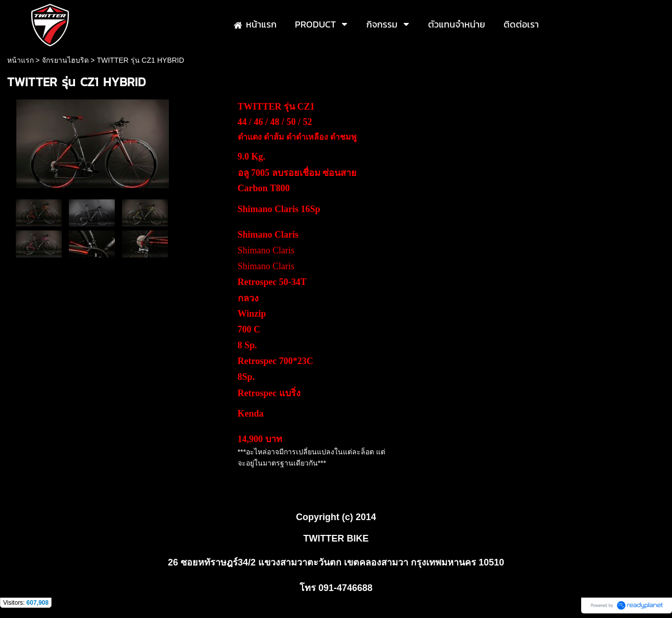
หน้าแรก (20, 60)
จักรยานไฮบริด (65, 60)
